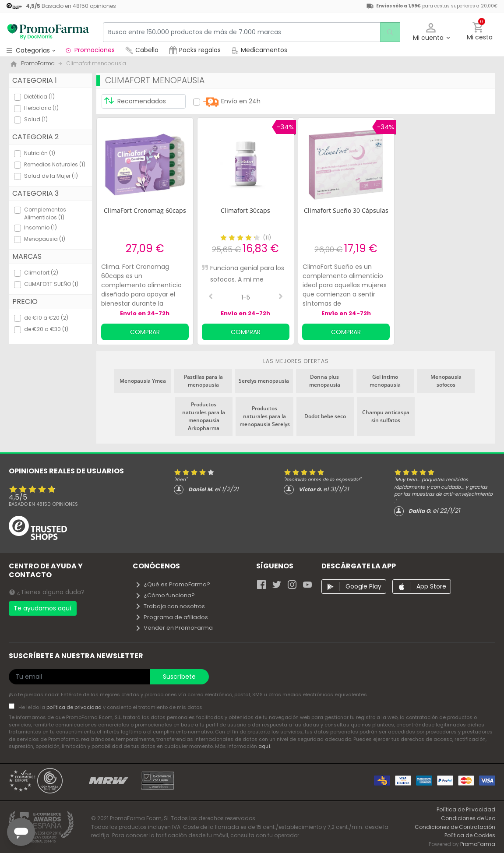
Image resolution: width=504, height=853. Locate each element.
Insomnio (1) (41, 227)
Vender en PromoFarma (174, 628)
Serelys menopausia (264, 381)
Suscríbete (179, 677)
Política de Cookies (470, 835)
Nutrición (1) (40, 153)
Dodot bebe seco (325, 416)
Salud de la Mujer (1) (51, 176)
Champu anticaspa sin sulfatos (386, 416)
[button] (431, 32)
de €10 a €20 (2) (46, 318)
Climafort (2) (41, 273)
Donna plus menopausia (325, 381)
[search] (388, 32)
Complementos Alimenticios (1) (45, 213)
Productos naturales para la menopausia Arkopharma (204, 416)
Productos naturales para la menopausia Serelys (265, 416)
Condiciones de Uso (468, 818)
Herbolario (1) (41, 108)
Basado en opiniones (43, 504)
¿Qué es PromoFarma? (173, 584)
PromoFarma (478, 844)
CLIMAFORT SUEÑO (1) (51, 284)
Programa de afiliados (171, 617)
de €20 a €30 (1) (46, 329)
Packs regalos (195, 50)
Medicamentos (259, 50)
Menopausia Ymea (143, 381)
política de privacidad (75, 707)
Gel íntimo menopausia (385, 381)
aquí (264, 746)
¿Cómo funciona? (165, 595)
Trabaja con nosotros (170, 606)
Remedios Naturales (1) (55, 164)
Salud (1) (36, 119)
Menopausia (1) (45, 239)
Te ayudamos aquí (42, 608)
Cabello (142, 50)
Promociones (90, 50)
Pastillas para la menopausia (203, 381)
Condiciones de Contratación (455, 827)
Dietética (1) (39, 97)
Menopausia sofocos (446, 381)
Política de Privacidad (466, 809)
